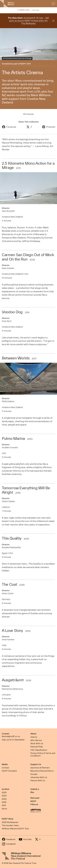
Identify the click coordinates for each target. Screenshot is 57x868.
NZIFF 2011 (25, 64)
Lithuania (6, 695)
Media (5, 764)
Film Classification (39, 750)
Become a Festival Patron (42, 771)
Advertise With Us (39, 777)
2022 (4, 802)
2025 (4, 792)
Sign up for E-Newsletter (13, 740)
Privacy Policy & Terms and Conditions (43, 754)
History (34, 737)
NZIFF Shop (8, 819)
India (4, 645)
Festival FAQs (37, 747)
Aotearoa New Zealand (12, 217)
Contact (6, 734)
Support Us (36, 764)
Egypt (5, 553)
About (33, 734)
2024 (4, 796)
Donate (34, 774)
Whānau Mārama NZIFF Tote (15, 829)
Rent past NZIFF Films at (35, 801)
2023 (4, 799)
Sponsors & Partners (40, 768)
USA (26, 274)
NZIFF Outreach (9, 771)
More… (5, 809)
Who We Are (36, 740)
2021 (4, 805)
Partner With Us (38, 781)
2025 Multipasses (10, 822)
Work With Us (37, 743)
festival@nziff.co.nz (11, 736)
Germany (6, 599)
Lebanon (6, 507)
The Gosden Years (10, 825)
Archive (5, 789)
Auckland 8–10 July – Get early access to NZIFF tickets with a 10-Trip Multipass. (28, 21)
